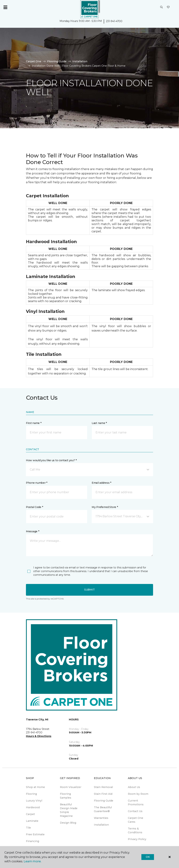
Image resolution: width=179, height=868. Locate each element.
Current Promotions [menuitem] (136, 803)
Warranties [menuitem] (101, 818)
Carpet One (34, 61)
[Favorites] (168, 7)
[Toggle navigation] (5, 7)
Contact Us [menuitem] (135, 811)
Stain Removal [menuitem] (103, 787)
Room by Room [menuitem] (138, 794)
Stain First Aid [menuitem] (103, 794)
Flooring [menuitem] (31, 794)
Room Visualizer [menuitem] (71, 787)
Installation (80, 61)
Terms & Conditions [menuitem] (135, 830)
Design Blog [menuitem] (68, 823)
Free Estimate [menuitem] (35, 834)
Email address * (101, 483)
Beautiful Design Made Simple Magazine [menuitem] (69, 810)
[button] (161, 7)
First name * (34, 423)
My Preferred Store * (105, 507)
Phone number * (37, 483)
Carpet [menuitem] (30, 814)
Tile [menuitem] (28, 828)
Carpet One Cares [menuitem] (136, 820)
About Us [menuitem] (134, 787)
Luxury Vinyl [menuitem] (34, 801)
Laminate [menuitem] (32, 821)
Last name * (99, 423)
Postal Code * (34, 507)
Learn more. (32, 861)
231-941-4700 (114, 21)
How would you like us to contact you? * (51, 460)
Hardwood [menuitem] (33, 807)
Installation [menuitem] (101, 825)
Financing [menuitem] (33, 841)
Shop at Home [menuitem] (35, 787)
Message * (33, 531)
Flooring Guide (57, 61)
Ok (148, 857)
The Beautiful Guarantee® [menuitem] (103, 809)
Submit (89, 590)
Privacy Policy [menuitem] (137, 839)
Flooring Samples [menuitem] (66, 796)
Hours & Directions (39, 736)
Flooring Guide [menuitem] (104, 801)
